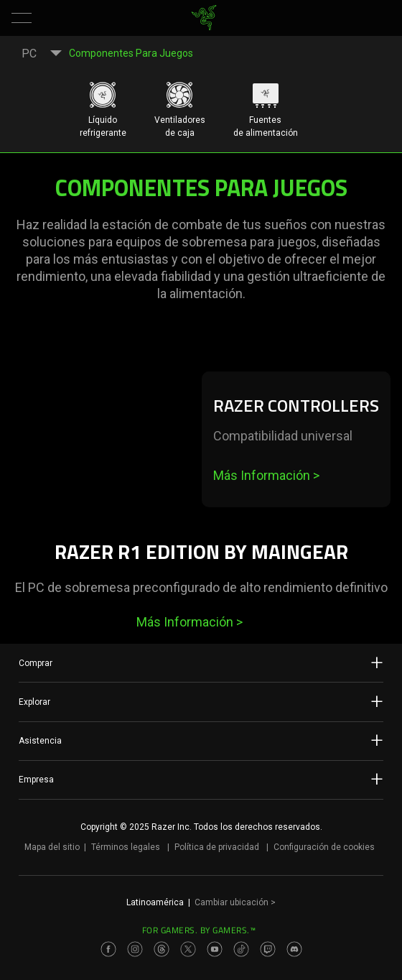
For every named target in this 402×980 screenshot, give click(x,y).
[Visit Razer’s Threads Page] (162, 949)
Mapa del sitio (52, 847)
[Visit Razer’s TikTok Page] (241, 949)
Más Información (266, 475)
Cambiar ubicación (235, 902)
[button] (22, 18)
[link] (204, 18)
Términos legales (126, 847)
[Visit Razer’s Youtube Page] (215, 949)
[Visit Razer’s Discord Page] (294, 949)
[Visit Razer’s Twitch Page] (268, 949)
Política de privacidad (217, 847)
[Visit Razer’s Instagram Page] (135, 949)
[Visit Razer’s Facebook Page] (108, 949)
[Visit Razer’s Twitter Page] (188, 949)
